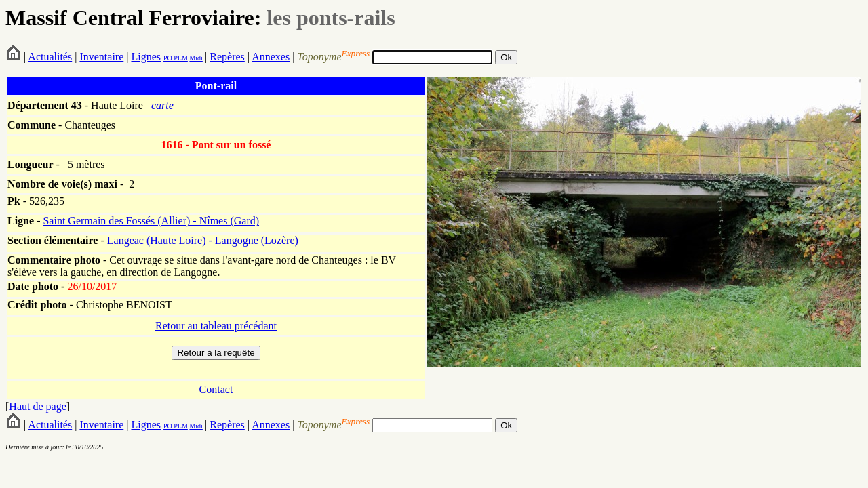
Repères (227, 57)
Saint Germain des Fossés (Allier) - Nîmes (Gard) (151, 221)
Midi (196, 58)
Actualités (50, 57)
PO (168, 58)
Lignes (146, 57)
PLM (180, 58)
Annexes (271, 57)
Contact (216, 389)
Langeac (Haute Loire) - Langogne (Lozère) (203, 240)
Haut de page (37, 406)
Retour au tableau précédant (216, 326)
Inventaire (101, 57)
